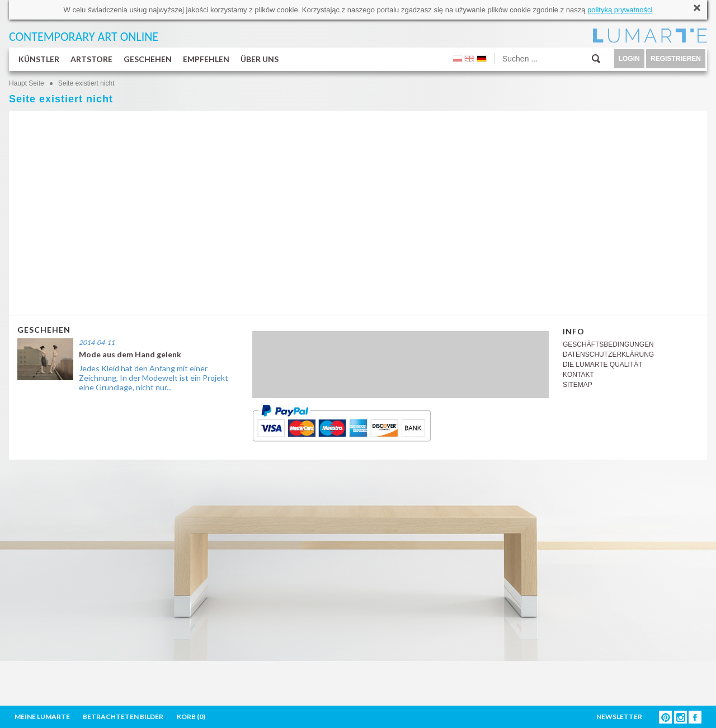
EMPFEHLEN (206, 59)
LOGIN (629, 59)
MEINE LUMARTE (42, 717)
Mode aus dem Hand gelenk (130, 354)
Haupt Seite (27, 83)
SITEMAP (578, 385)
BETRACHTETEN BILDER (123, 717)
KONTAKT (578, 375)
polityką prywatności (620, 10)
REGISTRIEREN (676, 59)
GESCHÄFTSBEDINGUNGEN (608, 344)
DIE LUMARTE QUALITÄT (602, 365)
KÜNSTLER (39, 59)
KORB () (191, 717)
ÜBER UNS (260, 59)
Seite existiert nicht (86, 83)
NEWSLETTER (619, 717)
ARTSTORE (91, 59)
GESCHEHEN (148, 59)
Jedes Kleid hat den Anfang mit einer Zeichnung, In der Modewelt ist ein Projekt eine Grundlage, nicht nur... (154, 378)
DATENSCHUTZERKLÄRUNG (608, 354)
